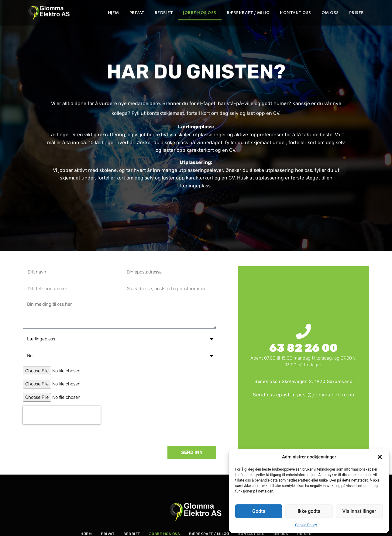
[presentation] (62, 415)
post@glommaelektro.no (326, 395)
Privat (137, 13)
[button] (380, 457)
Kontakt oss (296, 13)
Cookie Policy (306, 525)
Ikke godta (309, 511)
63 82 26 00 (303, 348)
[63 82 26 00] (304, 331)
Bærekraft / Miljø (248, 13)
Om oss (330, 13)
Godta (259, 511)
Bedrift (164, 13)
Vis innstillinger (359, 511)
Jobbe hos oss (200, 13)
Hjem (113, 13)
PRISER (357, 13)
